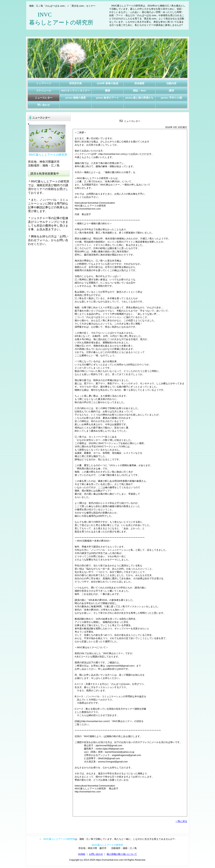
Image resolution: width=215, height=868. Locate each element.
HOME (82, 854)
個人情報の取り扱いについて (122, 854)
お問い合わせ (96, 854)
